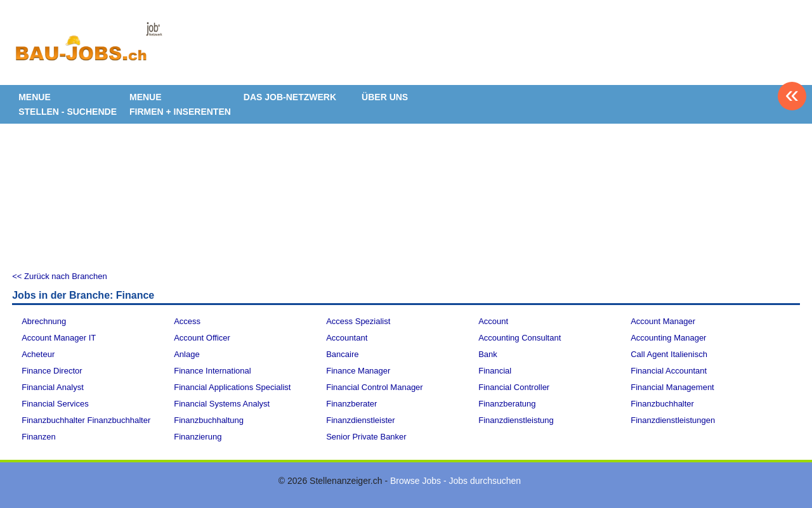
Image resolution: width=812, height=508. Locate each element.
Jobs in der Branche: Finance (83, 295)
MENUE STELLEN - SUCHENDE (68, 104)
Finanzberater (351, 404)
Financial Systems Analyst (222, 404)
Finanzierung (198, 437)
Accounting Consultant (520, 338)
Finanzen (38, 437)
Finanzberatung (507, 404)
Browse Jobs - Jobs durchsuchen (455, 481)
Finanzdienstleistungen (673, 420)
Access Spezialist (358, 321)
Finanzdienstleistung (516, 420)
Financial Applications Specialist (232, 387)
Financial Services (55, 404)
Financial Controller (514, 387)
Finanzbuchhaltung (209, 420)
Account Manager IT (59, 338)
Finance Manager (358, 371)
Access (187, 321)
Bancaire (342, 354)
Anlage (187, 354)
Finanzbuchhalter (662, 404)
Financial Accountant (669, 371)
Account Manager (663, 321)
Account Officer (202, 338)
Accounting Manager (668, 338)
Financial (495, 371)
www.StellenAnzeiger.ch (88, 47)
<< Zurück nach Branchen (60, 276)
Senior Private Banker (366, 437)
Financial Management (672, 387)
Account (493, 321)
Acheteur (38, 354)
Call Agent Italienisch (669, 354)
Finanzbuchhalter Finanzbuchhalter (86, 420)
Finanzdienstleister (360, 420)
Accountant (347, 338)
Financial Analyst (53, 387)
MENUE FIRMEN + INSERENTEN (180, 104)
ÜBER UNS (385, 97)
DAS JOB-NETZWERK (290, 97)
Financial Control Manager (374, 387)
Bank (488, 354)
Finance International (212, 371)
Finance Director (52, 371)
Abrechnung (44, 321)
